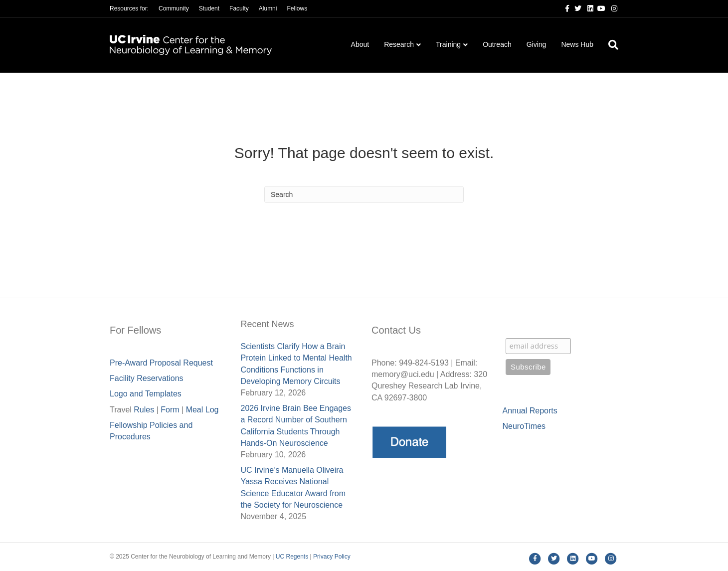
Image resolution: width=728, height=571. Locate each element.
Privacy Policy (332, 557)
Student (209, 8)
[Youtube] (599, 8)
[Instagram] (611, 8)
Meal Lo (202, 410)
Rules (144, 410)
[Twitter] (575, 8)
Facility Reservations (147, 378)
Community (174, 8)
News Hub (577, 44)
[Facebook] (563, 8)
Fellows (297, 8)
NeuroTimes (524, 426)
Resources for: (129, 8)
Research (399, 44)
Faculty (239, 8)
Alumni (268, 8)
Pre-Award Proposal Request (161, 363)
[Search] (610, 45)
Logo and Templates (146, 394)
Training (448, 44)
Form (170, 410)
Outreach (497, 44)
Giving (537, 44)
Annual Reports (530, 411)
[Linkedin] (587, 8)
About (360, 44)
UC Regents (292, 557)
